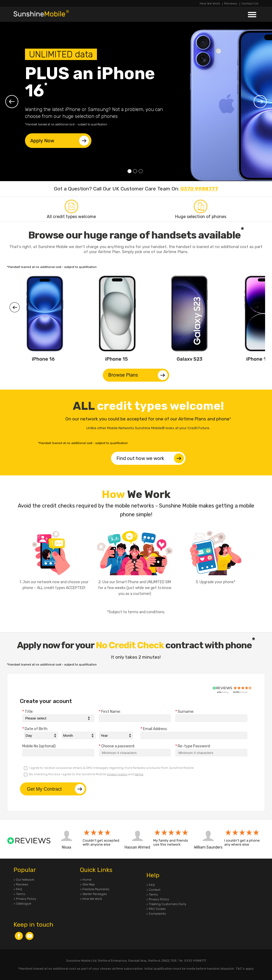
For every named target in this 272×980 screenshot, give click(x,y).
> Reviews (21, 884)
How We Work (210, 3)
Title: (28, 712)
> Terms (19, 894)
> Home (86, 880)
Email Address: (154, 729)
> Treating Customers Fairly (166, 904)
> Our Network (24, 880)
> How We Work (91, 899)
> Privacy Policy (25, 899)
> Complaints (156, 914)
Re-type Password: (193, 746)
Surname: (185, 712)
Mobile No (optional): (39, 746)
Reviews (231, 3)
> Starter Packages (93, 894)
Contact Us (250, 3)
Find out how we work (150, 458)
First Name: (110, 712)
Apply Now (60, 141)
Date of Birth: (35, 729)
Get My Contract (56, 789)
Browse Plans (138, 375)
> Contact (153, 890)
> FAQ (18, 889)
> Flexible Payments (95, 889)
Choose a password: (117, 746)
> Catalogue (22, 904)
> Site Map (87, 884)
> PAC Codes (156, 909)
